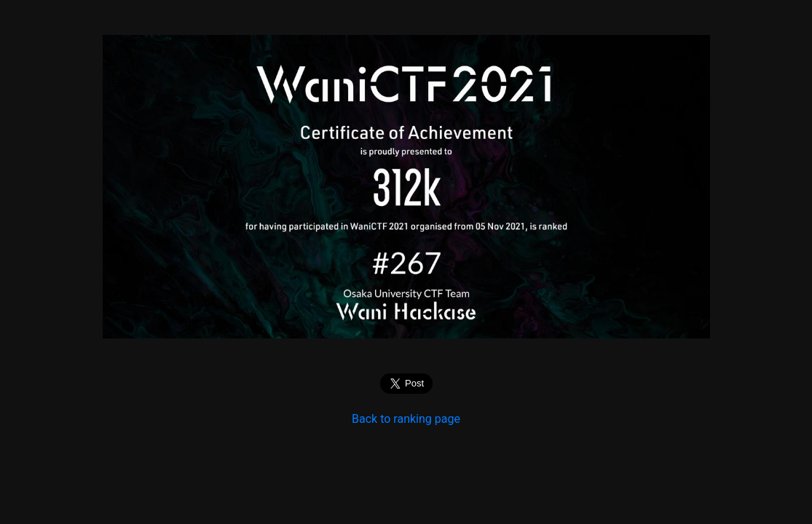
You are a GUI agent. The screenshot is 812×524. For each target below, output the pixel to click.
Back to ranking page (406, 419)
